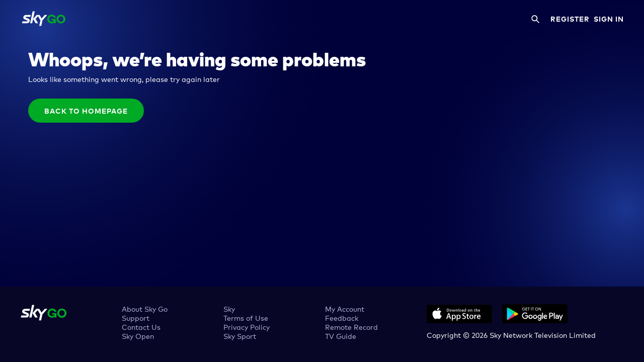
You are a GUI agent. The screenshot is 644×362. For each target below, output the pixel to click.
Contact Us (141, 327)
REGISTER (570, 19)
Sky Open (138, 336)
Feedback (342, 318)
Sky (229, 308)
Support (136, 318)
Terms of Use (246, 318)
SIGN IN (609, 19)
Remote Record (351, 327)
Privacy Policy (247, 327)
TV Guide (341, 336)
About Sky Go (145, 308)
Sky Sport (240, 336)
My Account (345, 308)
